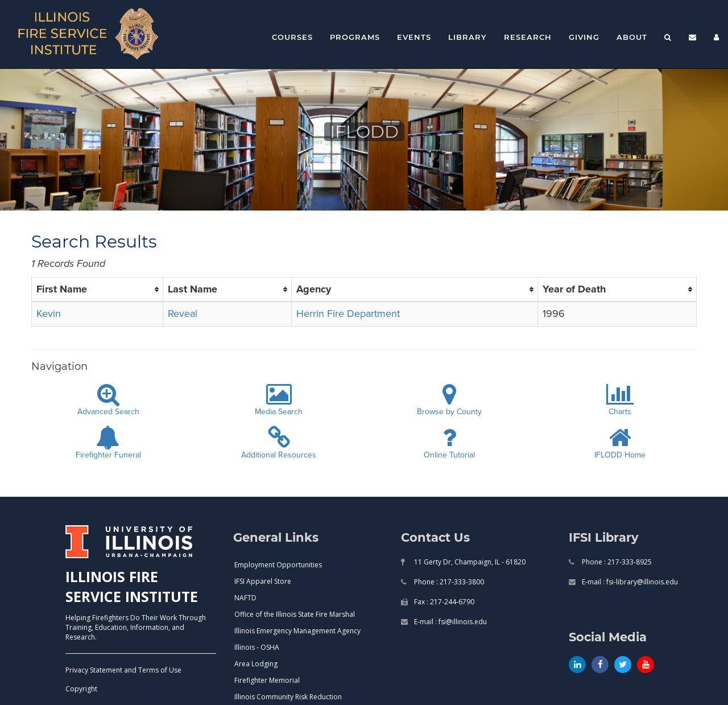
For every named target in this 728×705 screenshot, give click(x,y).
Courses (292, 37)
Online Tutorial (449, 443)
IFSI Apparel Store (263, 581)
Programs (355, 37)
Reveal (183, 314)
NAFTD (245, 598)
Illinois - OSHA (257, 647)
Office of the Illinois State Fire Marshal (295, 614)
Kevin (49, 314)
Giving (584, 37)
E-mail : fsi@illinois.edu (450, 622)
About (632, 37)
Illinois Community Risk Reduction (288, 697)
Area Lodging (256, 664)
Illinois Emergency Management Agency (297, 631)
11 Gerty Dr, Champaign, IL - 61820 (469, 562)
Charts (620, 400)
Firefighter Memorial (267, 680)
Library (468, 37)
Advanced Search (108, 400)
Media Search (279, 400)
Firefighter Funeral (108, 443)
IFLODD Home (620, 443)
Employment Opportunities (278, 565)
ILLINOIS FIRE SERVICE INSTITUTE (132, 587)
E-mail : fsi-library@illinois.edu (629, 582)
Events (414, 37)
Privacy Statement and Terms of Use (123, 670)
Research (528, 37)
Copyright (81, 689)
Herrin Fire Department (348, 314)
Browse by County (449, 400)
